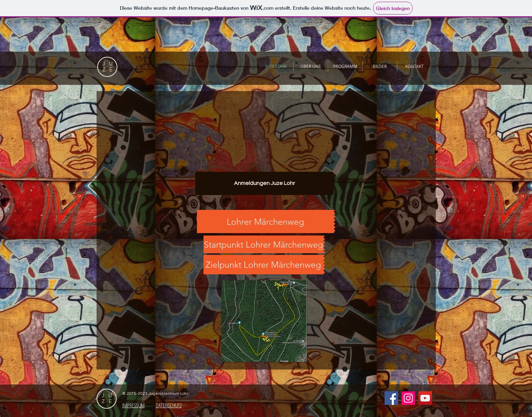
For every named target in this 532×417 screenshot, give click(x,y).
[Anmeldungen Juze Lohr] (264, 183)
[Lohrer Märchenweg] (265, 221)
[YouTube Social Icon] (425, 398)
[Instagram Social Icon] (408, 398)
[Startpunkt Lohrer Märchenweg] (263, 244)
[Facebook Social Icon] (391, 398)
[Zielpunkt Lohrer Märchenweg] (263, 265)
